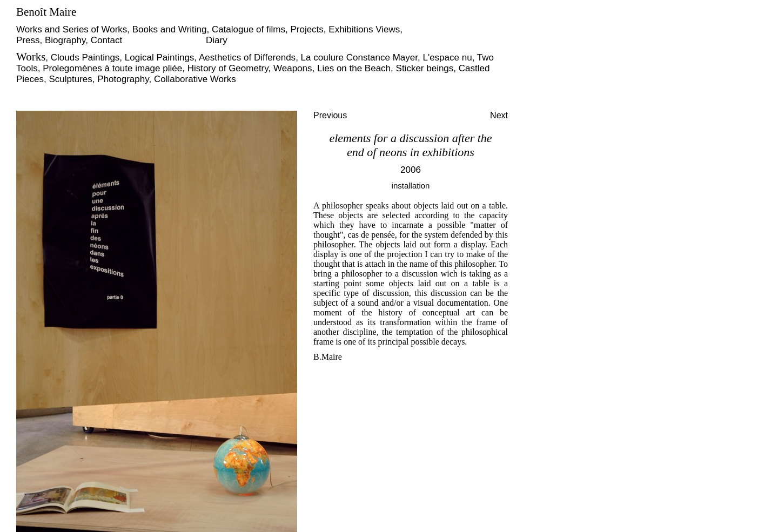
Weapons (293, 68)
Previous (330, 115)
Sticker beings (425, 68)
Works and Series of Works (72, 29)
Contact (107, 40)
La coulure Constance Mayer (359, 58)
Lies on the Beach (354, 68)
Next (499, 115)
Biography (65, 40)
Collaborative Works (195, 79)
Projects (307, 29)
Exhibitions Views (364, 29)
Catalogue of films (249, 29)
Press (28, 40)
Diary (217, 40)
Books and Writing (170, 29)
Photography (123, 79)
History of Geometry (228, 68)
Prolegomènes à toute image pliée (112, 68)
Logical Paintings (160, 58)
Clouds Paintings (85, 58)
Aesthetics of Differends (247, 58)
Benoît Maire (46, 12)
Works (31, 57)
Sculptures (71, 79)
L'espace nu (447, 58)
